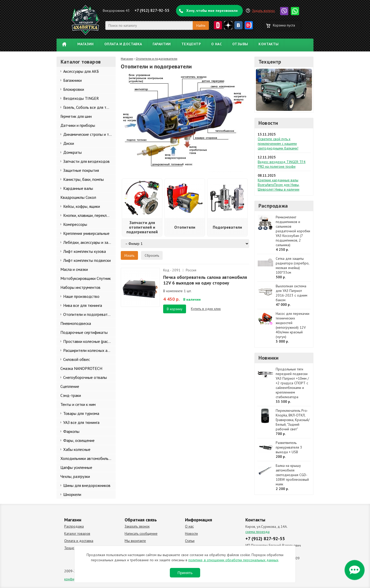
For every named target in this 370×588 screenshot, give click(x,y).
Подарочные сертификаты (84, 332)
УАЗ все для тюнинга (81, 422)
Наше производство (81, 296)
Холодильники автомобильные (88, 458)
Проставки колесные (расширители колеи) (89, 341)
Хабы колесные (77, 449)
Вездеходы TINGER (81, 98)
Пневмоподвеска (76, 323)
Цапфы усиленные (76, 467)
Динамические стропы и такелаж (89, 134)
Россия (191, 270)
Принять (185, 573)
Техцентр (191, 44)
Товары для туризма (81, 413)
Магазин (86, 44)
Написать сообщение (141, 533)
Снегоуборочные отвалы (85, 377)
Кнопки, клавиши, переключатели (89, 215)
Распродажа (273, 206)
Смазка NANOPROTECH (81, 368)
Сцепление (70, 386)
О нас (216, 44)
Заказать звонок (137, 526)
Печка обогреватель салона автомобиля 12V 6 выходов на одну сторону (205, 280)
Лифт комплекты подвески (87, 260)
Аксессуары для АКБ (81, 71)
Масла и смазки (74, 269)
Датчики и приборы (78, 125)
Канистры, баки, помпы (84, 179)
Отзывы (240, 44)
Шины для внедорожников (87, 485)
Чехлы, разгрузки (75, 476)
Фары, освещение (79, 440)
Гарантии (162, 44)
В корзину (175, 309)
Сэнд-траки (71, 395)
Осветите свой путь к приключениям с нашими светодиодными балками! (278, 144)
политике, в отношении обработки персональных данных (233, 560)
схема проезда (257, 532)
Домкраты (72, 152)
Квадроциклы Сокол (78, 197)
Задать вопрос (263, 11)
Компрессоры (75, 224)
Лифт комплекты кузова (85, 251)
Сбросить (152, 255)
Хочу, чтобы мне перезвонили (212, 11)
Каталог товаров (77, 533)
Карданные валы (78, 188)
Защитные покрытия (81, 170)
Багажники (72, 80)
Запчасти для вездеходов (86, 161)
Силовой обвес (77, 359)
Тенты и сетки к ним (78, 404)
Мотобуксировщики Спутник (86, 278)
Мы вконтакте (135, 541)
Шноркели (72, 494)
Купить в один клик (206, 309)
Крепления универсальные (86, 233)
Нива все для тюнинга (83, 305)
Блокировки (74, 89)
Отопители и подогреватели (89, 314)
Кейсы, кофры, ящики (82, 206)
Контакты (269, 44)
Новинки (269, 358)
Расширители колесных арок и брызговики (89, 350)
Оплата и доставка (123, 44)
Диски (69, 143)
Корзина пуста (284, 25)
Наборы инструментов (80, 287)
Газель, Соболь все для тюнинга (89, 107)
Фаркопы (71, 431)
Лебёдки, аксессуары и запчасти (89, 242)
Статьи (190, 541)
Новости (268, 123)
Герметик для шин (76, 116)
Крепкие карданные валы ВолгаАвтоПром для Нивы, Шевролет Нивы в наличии (279, 185)
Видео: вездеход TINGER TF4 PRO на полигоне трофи (282, 164)
